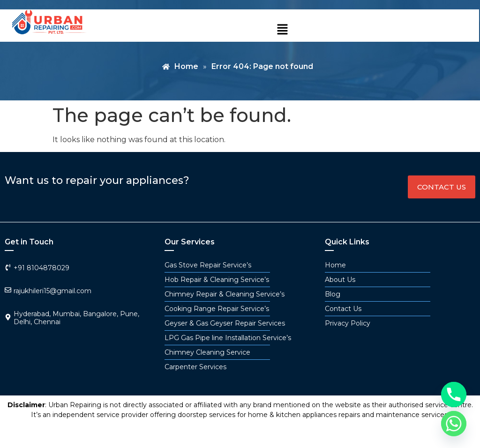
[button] (282, 30)
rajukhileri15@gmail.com (52, 291)
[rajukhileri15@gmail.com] (8, 290)
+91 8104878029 (41, 268)
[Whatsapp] (454, 424)
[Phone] (454, 395)
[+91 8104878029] (8, 267)
